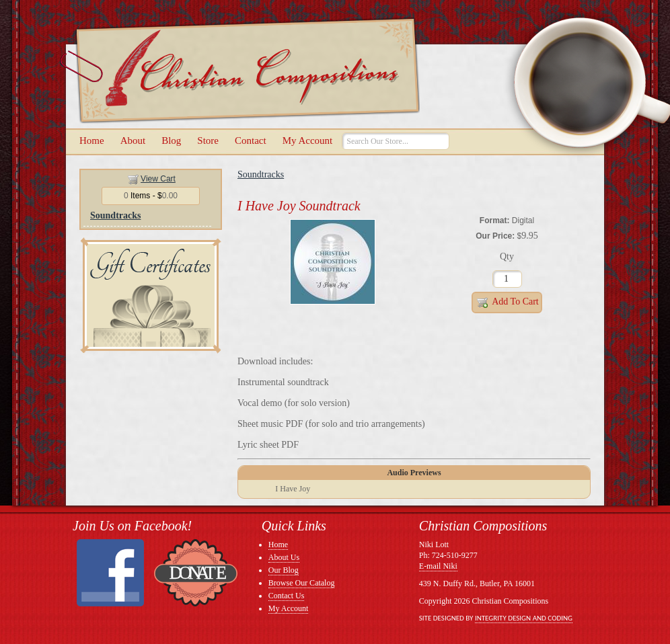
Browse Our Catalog (302, 583)
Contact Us (287, 596)
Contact (251, 140)
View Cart (158, 179)
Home (92, 140)
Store (208, 140)
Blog (171, 140)
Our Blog (284, 570)
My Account (308, 140)
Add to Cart (507, 303)
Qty (507, 256)
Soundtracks (115, 215)
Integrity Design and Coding (524, 618)
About (133, 140)
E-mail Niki (438, 566)
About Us (284, 557)
